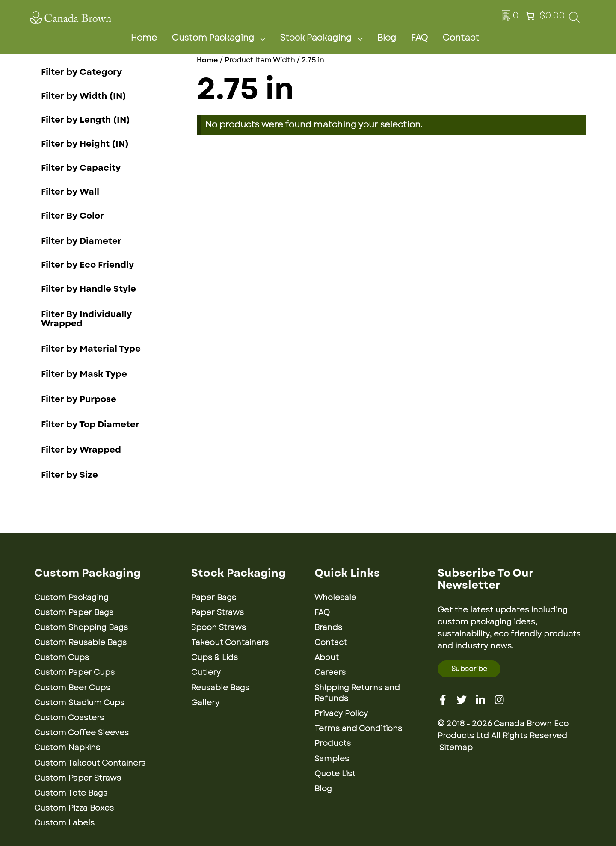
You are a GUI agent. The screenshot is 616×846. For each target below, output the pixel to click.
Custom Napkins (67, 748)
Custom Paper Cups (74, 672)
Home (144, 38)
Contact (461, 38)
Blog (387, 38)
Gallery (205, 703)
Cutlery (206, 672)
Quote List (335, 774)
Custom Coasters (69, 718)
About (327, 657)
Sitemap (456, 748)
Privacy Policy (341, 713)
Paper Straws (218, 612)
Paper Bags (214, 598)
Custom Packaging (224, 38)
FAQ (419, 38)
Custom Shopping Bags (81, 627)
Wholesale (335, 598)
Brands (328, 627)
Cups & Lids (215, 657)
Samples (332, 759)
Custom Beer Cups (72, 688)
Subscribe (469, 669)
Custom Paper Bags (74, 612)
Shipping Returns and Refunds (357, 693)
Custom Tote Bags (71, 793)
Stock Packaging (326, 38)
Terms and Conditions (358, 728)
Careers (330, 672)
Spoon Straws (219, 627)
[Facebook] (443, 700)
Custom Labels (64, 823)
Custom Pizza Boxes (74, 808)
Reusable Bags (220, 688)
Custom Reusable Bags (80, 642)
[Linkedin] (480, 700)
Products (333, 743)
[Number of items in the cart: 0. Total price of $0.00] (544, 16)
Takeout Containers (230, 642)
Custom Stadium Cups (79, 703)
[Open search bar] (574, 20)
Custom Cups (62, 657)
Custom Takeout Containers (90, 763)
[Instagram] (499, 700)
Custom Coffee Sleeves (81, 733)
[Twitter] (462, 700)
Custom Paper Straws (78, 778)
